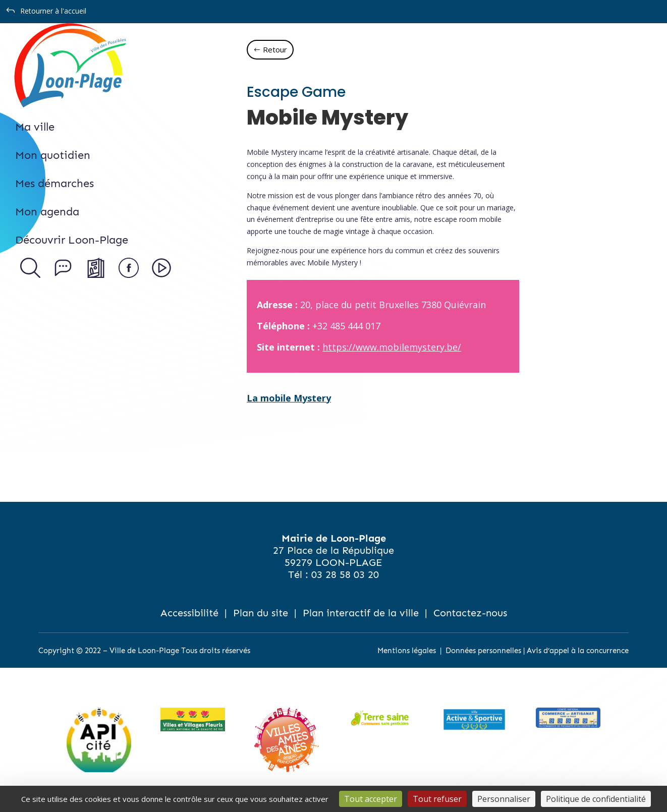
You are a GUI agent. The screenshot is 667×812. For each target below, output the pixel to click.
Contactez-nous (470, 613)
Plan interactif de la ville (361, 613)
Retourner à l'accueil (53, 11)
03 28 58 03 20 (345, 574)
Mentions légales (407, 651)
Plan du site (261, 613)
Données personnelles (483, 651)
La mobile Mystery (289, 398)
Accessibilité (189, 613)
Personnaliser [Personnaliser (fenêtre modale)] (504, 799)
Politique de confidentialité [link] (596, 799)
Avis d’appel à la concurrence (578, 651)
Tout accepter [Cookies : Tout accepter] (371, 799)
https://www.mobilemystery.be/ (392, 347)
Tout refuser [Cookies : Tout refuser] (437, 799)
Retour (275, 49)
